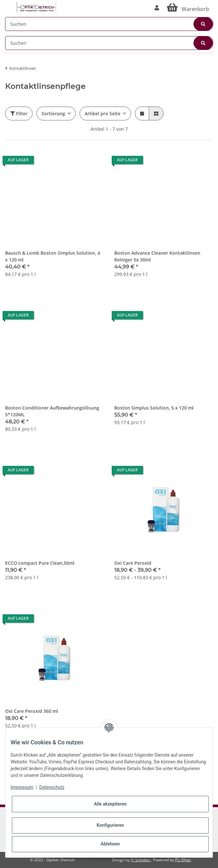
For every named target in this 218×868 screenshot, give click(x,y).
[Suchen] (109, 24)
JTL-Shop (183, 860)
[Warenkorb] (188, 8)
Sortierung (53, 113)
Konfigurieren (110, 825)
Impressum (22, 787)
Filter (19, 113)
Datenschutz (52, 787)
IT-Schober (141, 860)
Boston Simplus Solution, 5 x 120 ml (154, 408)
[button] (157, 8)
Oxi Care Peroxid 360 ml (32, 711)
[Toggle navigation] (8, 4)
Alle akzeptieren (110, 804)
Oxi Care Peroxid (133, 563)
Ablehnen (110, 844)
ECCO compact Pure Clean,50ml (40, 563)
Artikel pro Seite (103, 113)
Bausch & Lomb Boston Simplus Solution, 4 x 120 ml (53, 256)
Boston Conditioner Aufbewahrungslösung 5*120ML (52, 411)
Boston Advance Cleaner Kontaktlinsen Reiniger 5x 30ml (157, 256)
